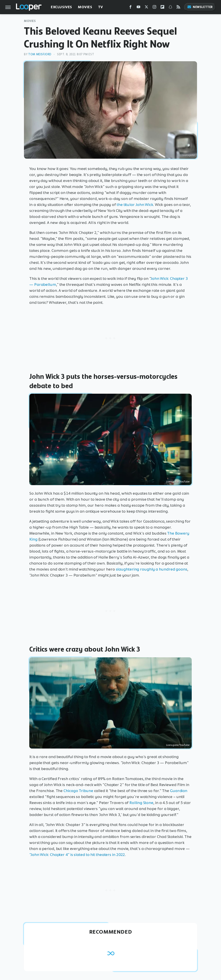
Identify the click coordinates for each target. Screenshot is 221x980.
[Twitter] (146, 8)
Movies (85, 7)
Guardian (179, 791)
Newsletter (200, 7)
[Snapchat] (170, 8)
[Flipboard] (162, 8)
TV (101, 7)
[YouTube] (138, 8)
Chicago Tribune (78, 791)
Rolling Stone (141, 803)
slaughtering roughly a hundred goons (152, 569)
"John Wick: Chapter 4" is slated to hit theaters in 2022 (77, 855)
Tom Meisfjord (40, 54)
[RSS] (178, 8)
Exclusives (61, 7)
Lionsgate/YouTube (178, 482)
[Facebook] (130, 8)
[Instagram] (154, 8)
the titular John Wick (135, 205)
